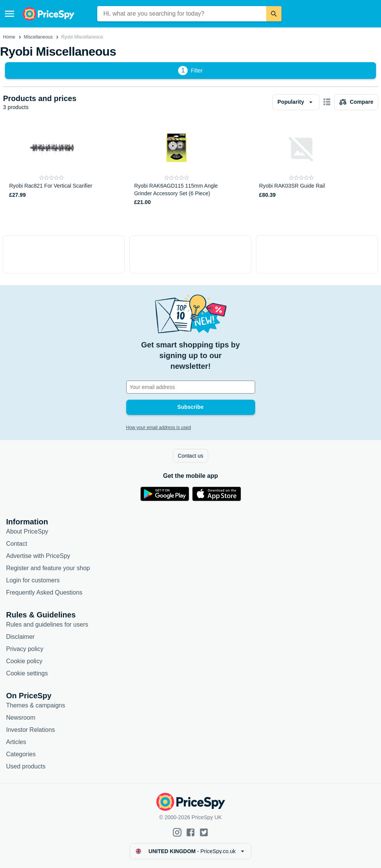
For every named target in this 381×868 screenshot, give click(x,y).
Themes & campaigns (36, 705)
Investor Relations (31, 730)
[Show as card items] (327, 102)
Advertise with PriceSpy (38, 556)
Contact (17, 544)
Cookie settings (27, 673)
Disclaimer (20, 637)
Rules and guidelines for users (47, 624)
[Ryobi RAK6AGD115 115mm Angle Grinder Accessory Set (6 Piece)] (177, 165)
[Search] (274, 14)
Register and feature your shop (48, 568)
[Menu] (10, 14)
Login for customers (33, 580)
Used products (26, 766)
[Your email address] (191, 387)
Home (9, 37)
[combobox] (182, 14)
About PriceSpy (27, 531)
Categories (21, 754)
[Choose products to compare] (356, 102)
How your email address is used (159, 428)
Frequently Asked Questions (44, 592)
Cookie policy (24, 661)
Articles (16, 742)
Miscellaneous (38, 37)
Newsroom (21, 718)
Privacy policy (25, 649)
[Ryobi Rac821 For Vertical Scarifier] (52, 165)
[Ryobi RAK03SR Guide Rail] (301, 165)
